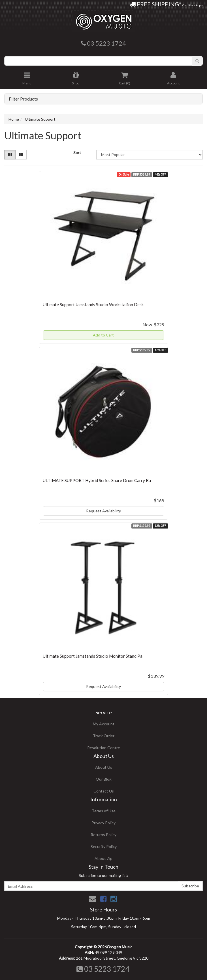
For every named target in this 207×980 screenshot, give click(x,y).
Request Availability (103, 511)
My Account (104, 724)
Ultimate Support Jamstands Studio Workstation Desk (93, 304)
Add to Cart (103, 335)
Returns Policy (103, 835)
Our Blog (104, 779)
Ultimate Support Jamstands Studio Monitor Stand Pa (93, 656)
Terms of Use (104, 811)
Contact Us (104, 791)
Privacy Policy (103, 823)
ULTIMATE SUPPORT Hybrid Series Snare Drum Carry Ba (97, 480)
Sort (77, 153)
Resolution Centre (104, 748)
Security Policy (104, 846)
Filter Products (23, 99)
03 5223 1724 (103, 969)
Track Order (104, 736)
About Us (104, 767)
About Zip (103, 858)
